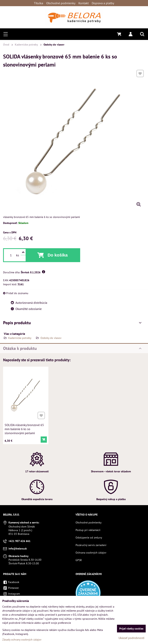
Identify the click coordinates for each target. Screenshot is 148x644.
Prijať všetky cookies (131, 629)
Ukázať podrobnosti (131, 638)
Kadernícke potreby (20, 338)
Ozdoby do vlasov (51, 338)
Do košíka (58, 255)
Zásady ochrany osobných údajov (22, 640)
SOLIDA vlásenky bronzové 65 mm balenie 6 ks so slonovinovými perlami (24, 427)
